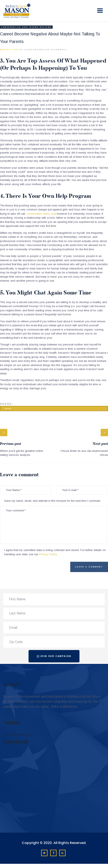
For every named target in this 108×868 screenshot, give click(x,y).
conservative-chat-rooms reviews (26, 27)
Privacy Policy (48, 554)
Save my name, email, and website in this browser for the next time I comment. (52, 501)
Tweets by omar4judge (17, 734)
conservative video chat (41, 214)
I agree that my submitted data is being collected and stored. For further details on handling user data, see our (55, 552)
